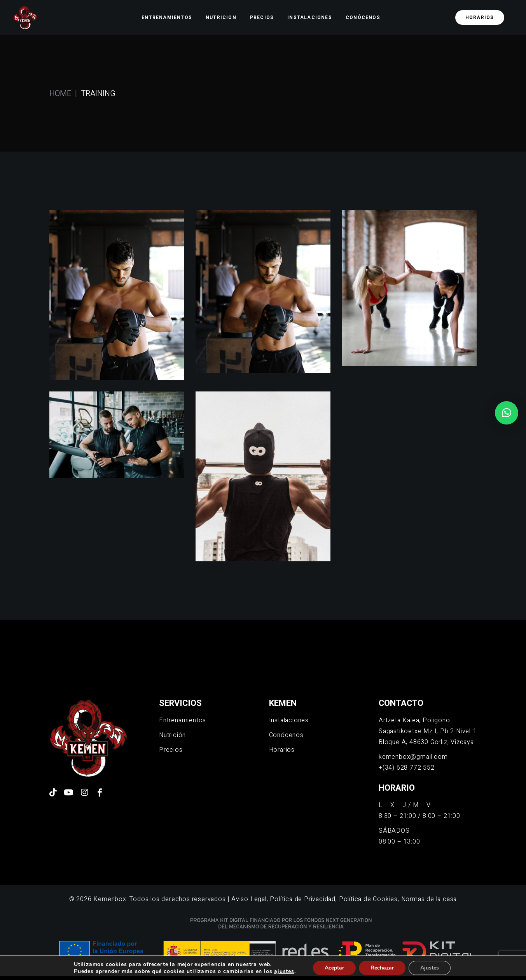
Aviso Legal (249, 899)
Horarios (282, 750)
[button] (507, 413)
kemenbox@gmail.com (413, 757)
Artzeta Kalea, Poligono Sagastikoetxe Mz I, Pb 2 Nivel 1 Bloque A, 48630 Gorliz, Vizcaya (428, 731)
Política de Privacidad (303, 899)
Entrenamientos (183, 720)
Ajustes (430, 968)
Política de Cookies (368, 899)
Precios (171, 750)
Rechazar (382, 968)
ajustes (284, 971)
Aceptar (334, 968)
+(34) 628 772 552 (407, 768)
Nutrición (172, 735)
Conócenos (286, 735)
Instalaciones (289, 720)
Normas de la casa (429, 899)
